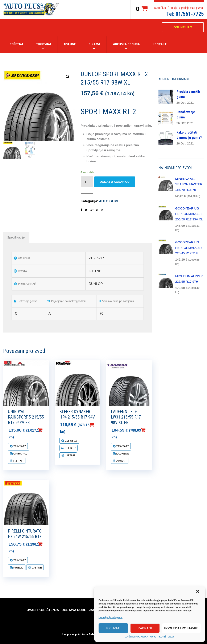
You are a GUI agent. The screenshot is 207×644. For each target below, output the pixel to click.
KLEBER (70, 448)
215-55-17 (19, 446)
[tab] (16, 237)
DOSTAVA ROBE (74, 610)
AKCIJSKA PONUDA (126, 44)
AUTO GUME (109, 201)
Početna (16, 44)
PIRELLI (18, 568)
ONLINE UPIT (183, 27)
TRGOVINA (44, 44)
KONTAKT (160, 44)
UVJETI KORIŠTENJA (162, 637)
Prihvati (113, 628)
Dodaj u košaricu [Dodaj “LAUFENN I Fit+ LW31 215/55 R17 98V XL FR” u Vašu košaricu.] (150, 430)
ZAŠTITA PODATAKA (137, 637)
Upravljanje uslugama (111, 617)
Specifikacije (16, 237)
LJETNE (18, 461)
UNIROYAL (20, 454)
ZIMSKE (121, 461)
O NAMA (94, 44)
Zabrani (145, 628)
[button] (198, 592)
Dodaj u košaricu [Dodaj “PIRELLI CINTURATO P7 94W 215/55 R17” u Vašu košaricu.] (47, 544)
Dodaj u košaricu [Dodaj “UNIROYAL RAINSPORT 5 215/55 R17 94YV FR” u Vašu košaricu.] (47, 430)
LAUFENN (122, 454)
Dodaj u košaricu (115, 182)
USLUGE (70, 44)
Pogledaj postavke (181, 628)
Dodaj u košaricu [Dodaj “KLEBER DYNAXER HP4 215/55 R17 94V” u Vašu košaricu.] (98, 425)
